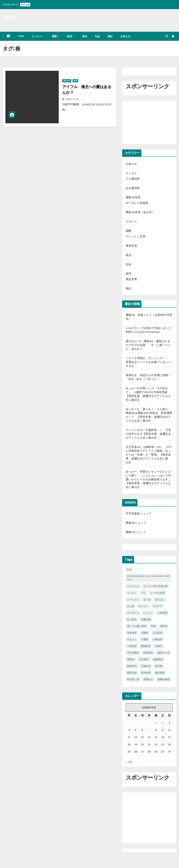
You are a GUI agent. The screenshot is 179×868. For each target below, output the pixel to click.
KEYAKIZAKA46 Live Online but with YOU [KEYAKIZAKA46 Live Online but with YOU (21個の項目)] (148, 578)
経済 (70, 36)
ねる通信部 (133, 188)
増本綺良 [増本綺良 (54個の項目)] (132, 633)
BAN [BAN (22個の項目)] (129, 569)
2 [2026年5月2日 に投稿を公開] (163, 723)
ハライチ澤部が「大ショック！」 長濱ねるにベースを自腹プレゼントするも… (148, 362)
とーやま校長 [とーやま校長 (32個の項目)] (157, 593)
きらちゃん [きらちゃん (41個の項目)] (133, 586)
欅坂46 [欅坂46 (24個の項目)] (131, 659)
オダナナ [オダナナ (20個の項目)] (157, 606)
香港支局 (131, 246)
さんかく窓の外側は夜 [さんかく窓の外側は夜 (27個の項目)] (156, 586)
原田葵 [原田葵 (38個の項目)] (164, 626)
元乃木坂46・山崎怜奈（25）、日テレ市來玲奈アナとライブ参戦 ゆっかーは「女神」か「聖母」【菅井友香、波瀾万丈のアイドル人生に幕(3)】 (149, 455)
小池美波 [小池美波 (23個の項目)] (132, 646)
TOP (21, 36)
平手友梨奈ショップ (138, 514)
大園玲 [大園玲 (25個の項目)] (145, 633)
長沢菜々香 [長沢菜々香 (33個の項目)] (133, 679)
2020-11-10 (72, 99)
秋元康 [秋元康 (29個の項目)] (159, 666)
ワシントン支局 (136, 236)
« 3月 (129, 762)
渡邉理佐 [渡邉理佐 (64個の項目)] (158, 659)
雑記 (110, 36)
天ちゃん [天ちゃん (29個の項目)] (132, 639)
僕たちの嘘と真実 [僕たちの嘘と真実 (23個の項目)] (137, 626)
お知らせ (126, 36)
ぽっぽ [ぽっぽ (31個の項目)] (147, 599)
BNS (9, 17)
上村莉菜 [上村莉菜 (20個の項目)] (162, 613)
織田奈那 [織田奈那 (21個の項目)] (132, 673)
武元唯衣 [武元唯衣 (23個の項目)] (144, 659)
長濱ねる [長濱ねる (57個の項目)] (148, 679)
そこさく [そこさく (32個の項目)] (132, 593)
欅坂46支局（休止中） (140, 212)
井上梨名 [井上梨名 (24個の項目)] (132, 619)
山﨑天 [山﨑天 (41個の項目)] (159, 646)
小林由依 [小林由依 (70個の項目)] (157, 639)
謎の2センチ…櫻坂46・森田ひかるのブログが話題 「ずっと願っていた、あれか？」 (148, 345)
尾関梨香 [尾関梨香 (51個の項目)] (146, 646)
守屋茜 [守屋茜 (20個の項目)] (145, 639)
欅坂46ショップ (136, 523)
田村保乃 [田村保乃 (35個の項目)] (132, 666)
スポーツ (131, 222)
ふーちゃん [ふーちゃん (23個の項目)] (133, 599)
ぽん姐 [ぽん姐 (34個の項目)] (131, 606)
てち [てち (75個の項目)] (143, 593)
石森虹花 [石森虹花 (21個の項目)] (146, 666)
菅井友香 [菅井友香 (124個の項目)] (146, 673)
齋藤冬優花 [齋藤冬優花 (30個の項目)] (164, 679)
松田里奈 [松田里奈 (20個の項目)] (148, 653)
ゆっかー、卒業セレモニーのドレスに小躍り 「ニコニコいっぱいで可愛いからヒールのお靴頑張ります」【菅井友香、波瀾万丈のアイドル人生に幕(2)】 (148, 479)
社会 (97, 36)
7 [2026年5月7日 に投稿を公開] (149, 730)
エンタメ (37, 36)
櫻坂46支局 (133, 197)
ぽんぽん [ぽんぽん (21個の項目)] (160, 599)
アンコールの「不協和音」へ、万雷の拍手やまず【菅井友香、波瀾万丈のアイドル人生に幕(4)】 (148, 434)
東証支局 (67, 81)
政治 (85, 36)
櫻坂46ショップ (136, 532)
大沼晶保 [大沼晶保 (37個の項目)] (157, 633)
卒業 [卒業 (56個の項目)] (153, 626)
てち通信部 (133, 179)
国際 (55, 36)
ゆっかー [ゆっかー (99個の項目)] (143, 606)
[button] (167, 36)
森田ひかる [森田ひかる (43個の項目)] (164, 653)
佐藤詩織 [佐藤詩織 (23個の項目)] (146, 619)
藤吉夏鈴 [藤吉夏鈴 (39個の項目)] (160, 673)
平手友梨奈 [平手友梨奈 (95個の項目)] (133, 653)
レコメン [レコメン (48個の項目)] (148, 613)
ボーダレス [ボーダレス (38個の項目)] (133, 613)
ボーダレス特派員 (137, 203)
